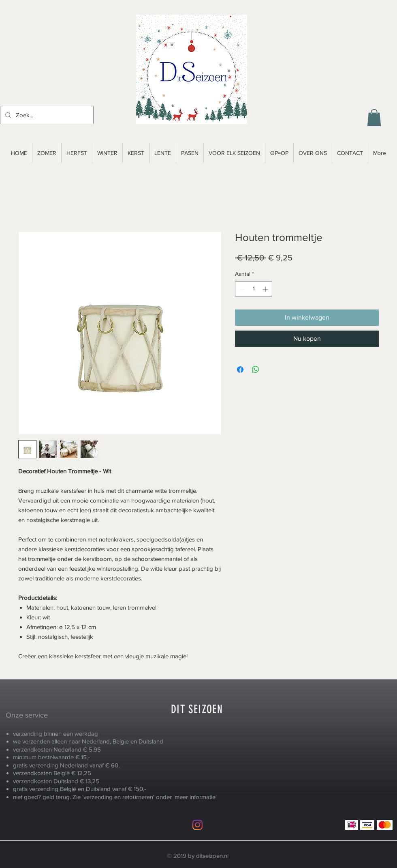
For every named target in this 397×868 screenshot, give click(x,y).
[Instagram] (197, 825)
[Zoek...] (46, 115)
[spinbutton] (254, 289)
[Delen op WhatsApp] (256, 370)
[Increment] (266, 289)
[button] (374, 118)
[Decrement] (241, 289)
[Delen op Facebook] (240, 370)
